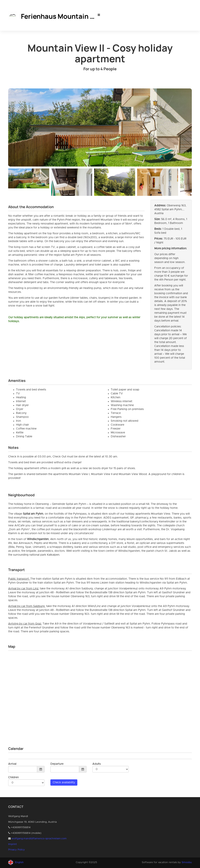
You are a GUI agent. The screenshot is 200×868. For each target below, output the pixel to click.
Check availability (64, 782)
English (19, 862)
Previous (11, 181)
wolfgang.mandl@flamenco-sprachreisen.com (39, 839)
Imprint (12, 844)
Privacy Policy (17, 850)
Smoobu (187, 862)
